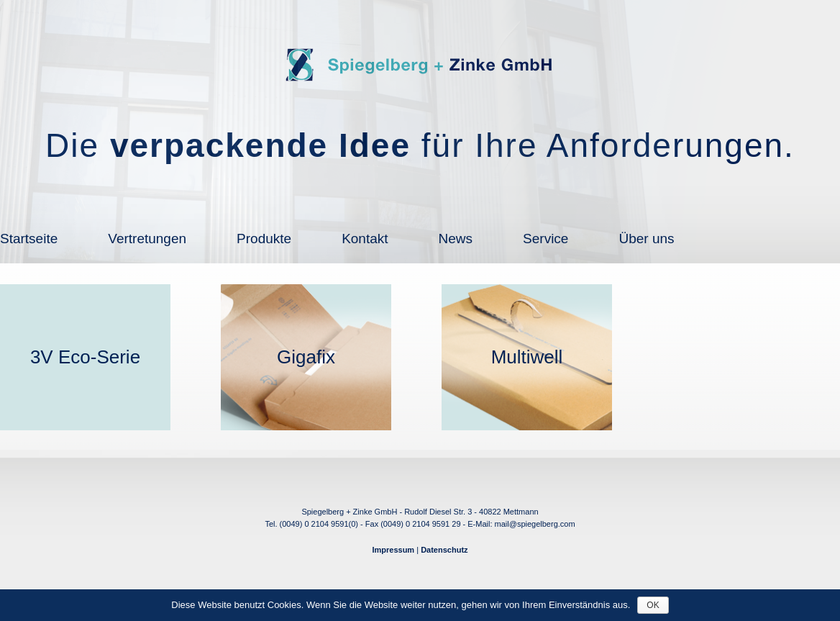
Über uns (646, 239)
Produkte (264, 239)
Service (545, 239)
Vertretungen (147, 239)
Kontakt (365, 239)
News (456, 239)
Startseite (29, 239)
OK (653, 605)
